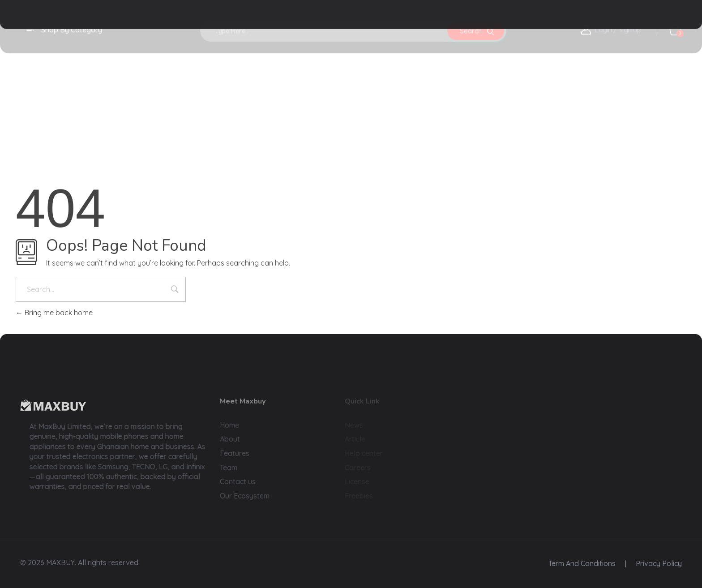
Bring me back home (54, 313)
